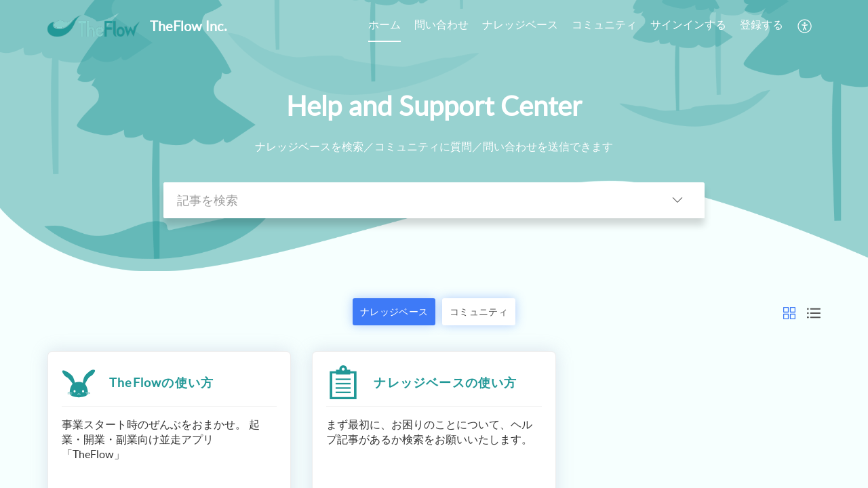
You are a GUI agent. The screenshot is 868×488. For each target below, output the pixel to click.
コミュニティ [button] (479, 311)
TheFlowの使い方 (161, 382)
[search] (407, 200)
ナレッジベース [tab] (520, 24)
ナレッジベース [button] (394, 311)
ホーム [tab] (384, 24)
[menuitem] (688, 26)
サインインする (688, 24)
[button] (805, 26)
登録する (762, 24)
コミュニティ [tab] (604, 24)
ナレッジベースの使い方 (445, 382)
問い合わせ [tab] (441, 24)
